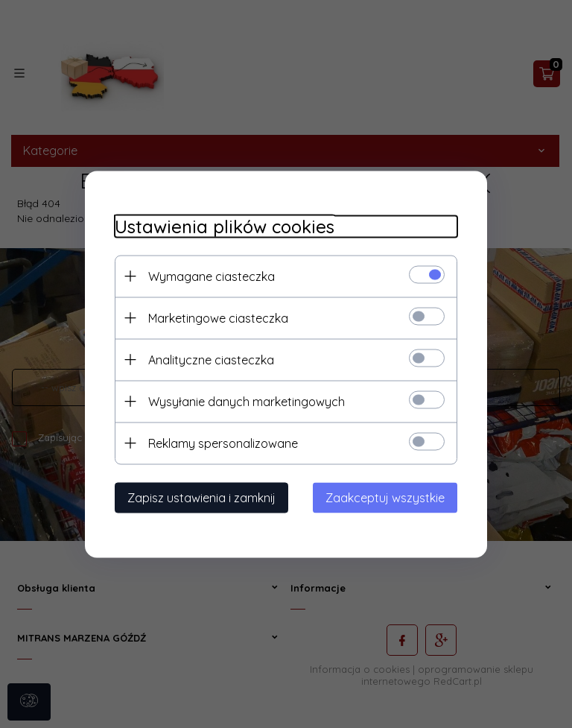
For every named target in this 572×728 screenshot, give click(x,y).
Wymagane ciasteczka (212, 276)
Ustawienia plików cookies (225, 226)
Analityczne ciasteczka (211, 359)
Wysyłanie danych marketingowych (247, 401)
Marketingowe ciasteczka (218, 317)
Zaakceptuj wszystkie (385, 497)
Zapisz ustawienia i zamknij (201, 497)
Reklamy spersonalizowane (223, 443)
